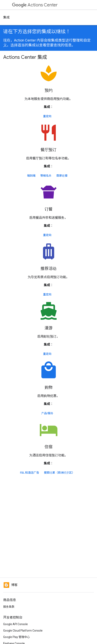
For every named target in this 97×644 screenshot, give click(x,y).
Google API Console (15, 624)
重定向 (47, 116)
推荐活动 (49, 269)
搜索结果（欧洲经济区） (59, 473)
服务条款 (9, 607)
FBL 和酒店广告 (30, 473)
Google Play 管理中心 (16, 637)
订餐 (49, 209)
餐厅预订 (49, 150)
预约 (49, 90)
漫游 (49, 328)
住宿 (49, 447)
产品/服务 (47, 413)
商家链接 (62, 176)
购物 (49, 387)
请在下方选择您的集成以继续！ (37, 32)
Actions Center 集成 (25, 57)
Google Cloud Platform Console (23, 631)
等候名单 (46, 176)
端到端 (31, 176)
